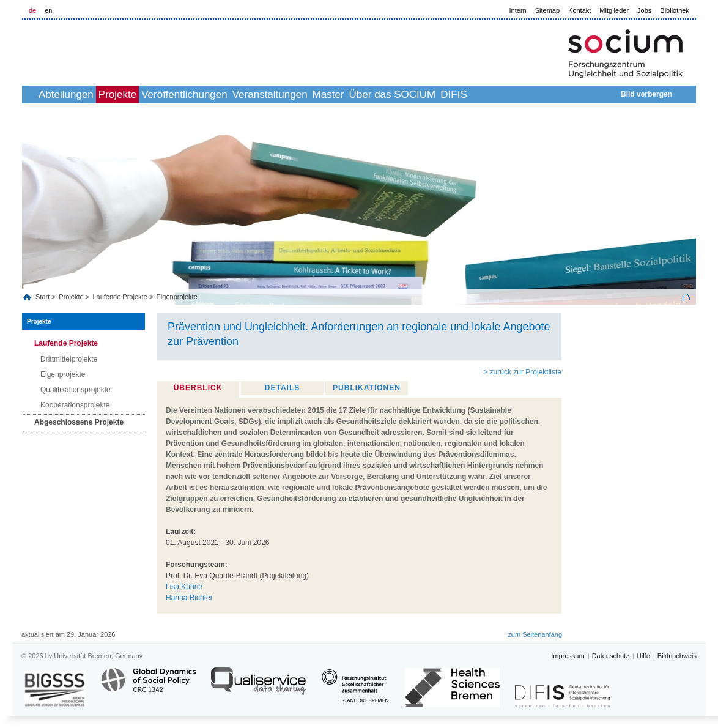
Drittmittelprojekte (69, 359)
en (48, 10)
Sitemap (547, 10)
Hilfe (643, 656)
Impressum (568, 656)
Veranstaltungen (331, 95)
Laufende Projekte (120, 297)
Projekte (151, 95)
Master (402, 95)
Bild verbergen (646, 94)
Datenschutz (611, 656)
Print (686, 297)
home (36, 95)
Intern (518, 10)
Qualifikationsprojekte (76, 390)
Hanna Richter (189, 598)
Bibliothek (675, 10)
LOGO (116, 50)
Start (43, 297)
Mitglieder (614, 10)
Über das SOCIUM (480, 95)
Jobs (644, 10)
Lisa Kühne (184, 587)
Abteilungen (86, 95)
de (32, 10)
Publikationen (367, 388)
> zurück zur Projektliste (522, 372)
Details (282, 388)
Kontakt (579, 10)
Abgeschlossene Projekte (79, 422)
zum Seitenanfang (535, 634)
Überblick (198, 388)
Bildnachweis (677, 656)
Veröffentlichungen (231, 95)
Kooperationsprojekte (75, 405)
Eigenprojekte (177, 297)
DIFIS (554, 95)
